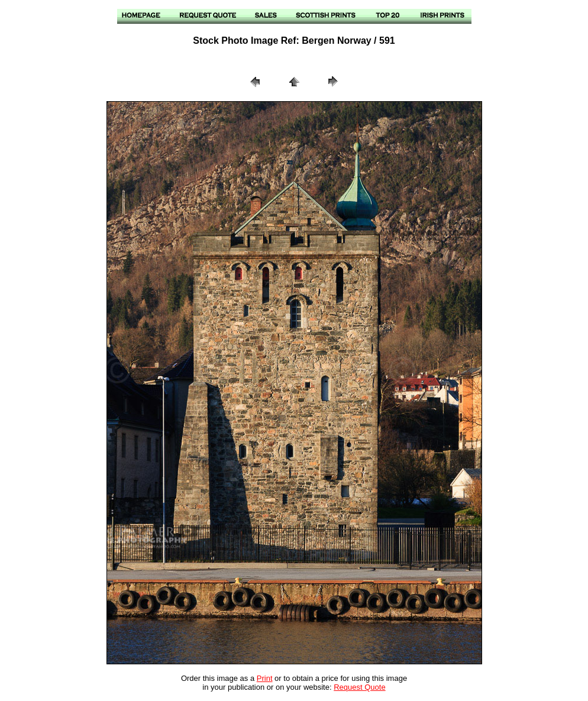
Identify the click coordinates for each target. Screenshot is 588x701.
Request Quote (359, 687)
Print (265, 678)
